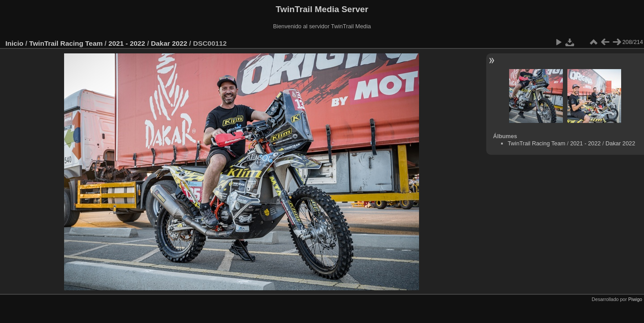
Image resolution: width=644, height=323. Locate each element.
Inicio (14, 43)
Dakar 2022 (169, 43)
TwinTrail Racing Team (66, 43)
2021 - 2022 (127, 43)
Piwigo (635, 299)
